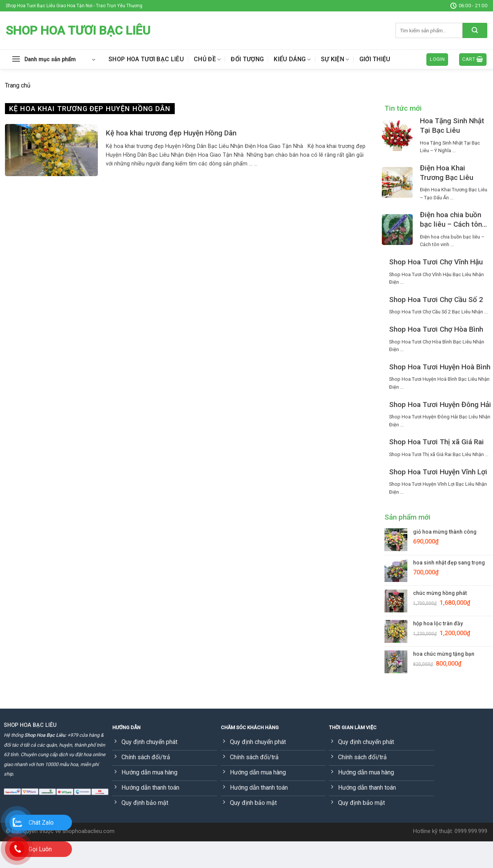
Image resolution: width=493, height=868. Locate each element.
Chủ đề (207, 59)
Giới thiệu (375, 59)
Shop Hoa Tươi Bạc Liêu (78, 30)
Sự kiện (335, 59)
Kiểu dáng (292, 59)
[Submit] (475, 30)
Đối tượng (247, 59)
